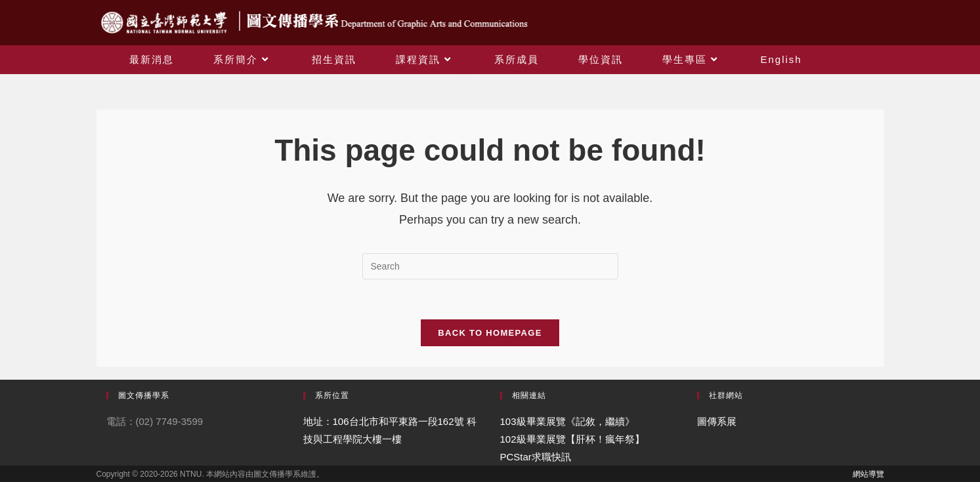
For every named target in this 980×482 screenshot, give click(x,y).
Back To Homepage (490, 333)
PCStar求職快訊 (536, 457)
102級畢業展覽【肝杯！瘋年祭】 (572, 439)
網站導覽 (868, 474)
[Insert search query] (490, 266)
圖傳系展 (717, 421)
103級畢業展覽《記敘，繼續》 (567, 421)
